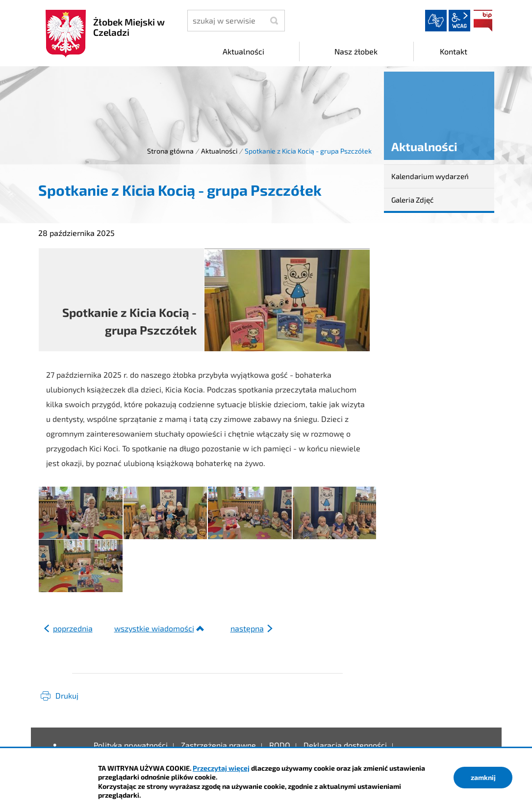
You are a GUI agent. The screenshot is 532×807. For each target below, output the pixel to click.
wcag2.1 (459, 21)
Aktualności (219, 151)
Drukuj (67, 695)
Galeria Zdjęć (412, 200)
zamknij (483, 777)
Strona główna (170, 151)
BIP (483, 21)
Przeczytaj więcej (221, 768)
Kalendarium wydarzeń (430, 176)
